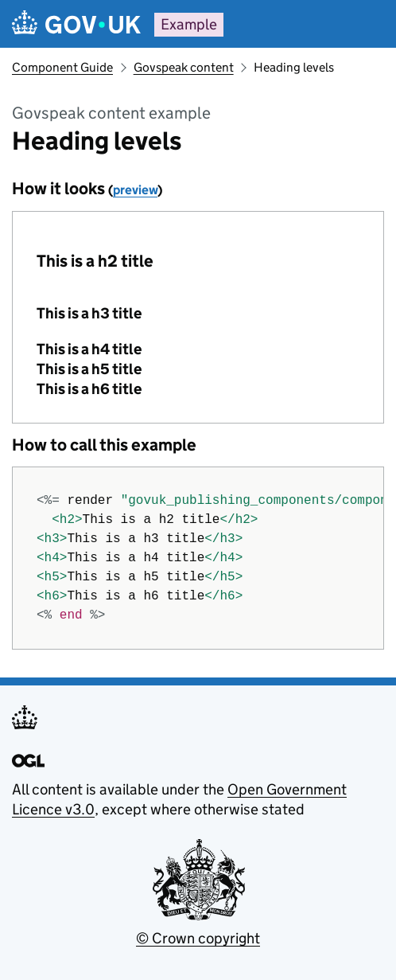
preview (135, 190)
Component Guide (62, 67)
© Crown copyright (198, 938)
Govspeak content (184, 67)
